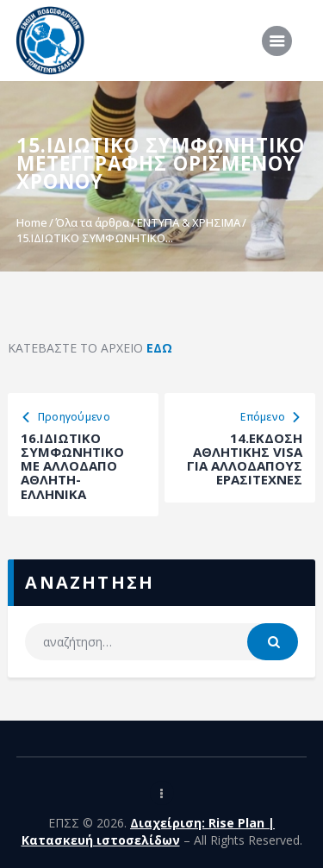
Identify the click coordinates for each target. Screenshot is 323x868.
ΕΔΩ (159, 348)
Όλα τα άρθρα (92, 222)
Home (32, 222)
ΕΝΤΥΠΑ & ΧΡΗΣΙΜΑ (189, 222)
